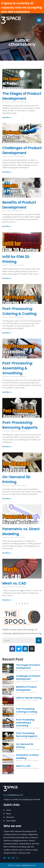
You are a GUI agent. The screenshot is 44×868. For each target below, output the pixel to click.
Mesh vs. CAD (14, 583)
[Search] (39, 640)
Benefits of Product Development (19, 205)
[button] (39, 20)
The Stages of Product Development (22, 96)
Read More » (7, 118)
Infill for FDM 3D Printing (16, 259)
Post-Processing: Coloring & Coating (19, 311)
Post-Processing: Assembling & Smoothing (18, 368)
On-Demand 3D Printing (16, 479)
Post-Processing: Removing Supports (20, 425)
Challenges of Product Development (22, 150)
